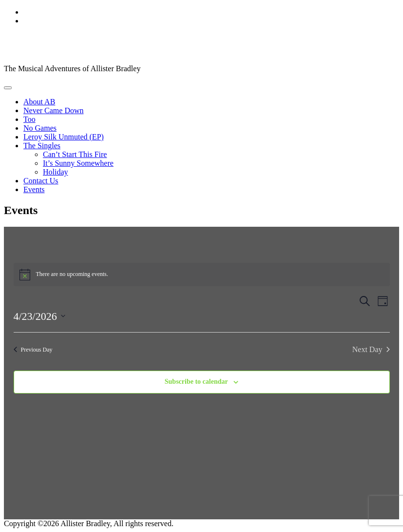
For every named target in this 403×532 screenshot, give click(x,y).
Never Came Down (54, 110)
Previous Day (33, 350)
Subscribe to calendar (196, 382)
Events (34, 189)
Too (29, 119)
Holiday (56, 172)
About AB (39, 102)
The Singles (42, 146)
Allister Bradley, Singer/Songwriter (121, 44)
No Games (40, 128)
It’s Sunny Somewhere (78, 163)
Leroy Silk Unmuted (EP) (64, 137)
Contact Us (41, 181)
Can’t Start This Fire (75, 154)
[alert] (202, 275)
